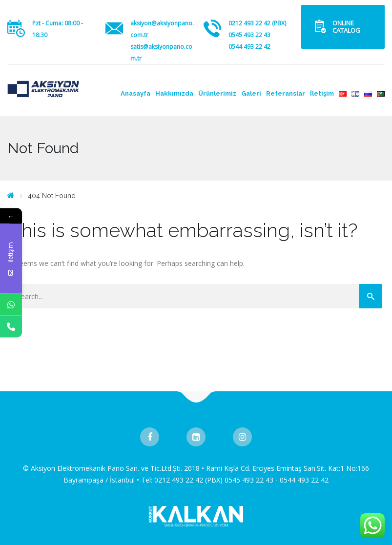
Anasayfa (135, 93)
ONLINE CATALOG (346, 27)
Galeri (251, 93)
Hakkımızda (174, 93)
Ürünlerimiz (217, 93)
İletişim (322, 93)
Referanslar (286, 93)
